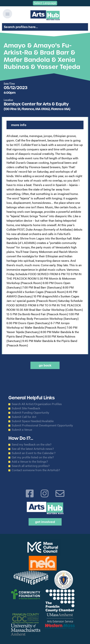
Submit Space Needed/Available (33, 421)
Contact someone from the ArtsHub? (36, 470)
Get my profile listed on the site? (33, 457)
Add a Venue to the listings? (30, 462)
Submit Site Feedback (26, 408)
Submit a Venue (22, 430)
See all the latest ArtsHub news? (33, 449)
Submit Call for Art (24, 417)
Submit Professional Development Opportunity (42, 425)
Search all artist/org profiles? (31, 466)
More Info (19, 125)
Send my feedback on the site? (32, 444)
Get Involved (45, 522)
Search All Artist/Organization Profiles (37, 404)
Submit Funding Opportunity (30, 413)
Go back (45, 365)
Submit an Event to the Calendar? (34, 453)
